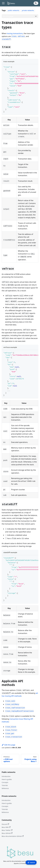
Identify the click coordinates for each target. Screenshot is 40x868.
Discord (5, 824)
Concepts (5, 782)
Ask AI (31, 863)
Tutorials (5, 785)
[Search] (36, 3)
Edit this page (8, 745)
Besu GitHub (7, 833)
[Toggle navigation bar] (3, 3)
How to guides (7, 779)
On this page (8, 16)
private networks (28, 10)
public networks (13, 10)
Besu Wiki (6, 827)
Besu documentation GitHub (13, 836)
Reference (5, 788)
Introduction (6, 776)
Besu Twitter (7, 830)
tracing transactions (15, 33)
